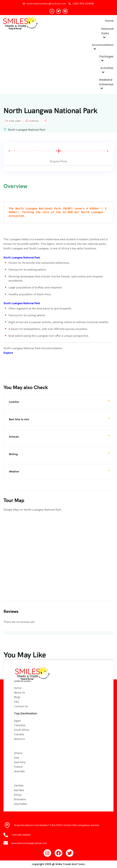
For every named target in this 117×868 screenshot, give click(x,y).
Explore (8, 353)
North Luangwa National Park (27, 130)
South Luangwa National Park (22, 303)
